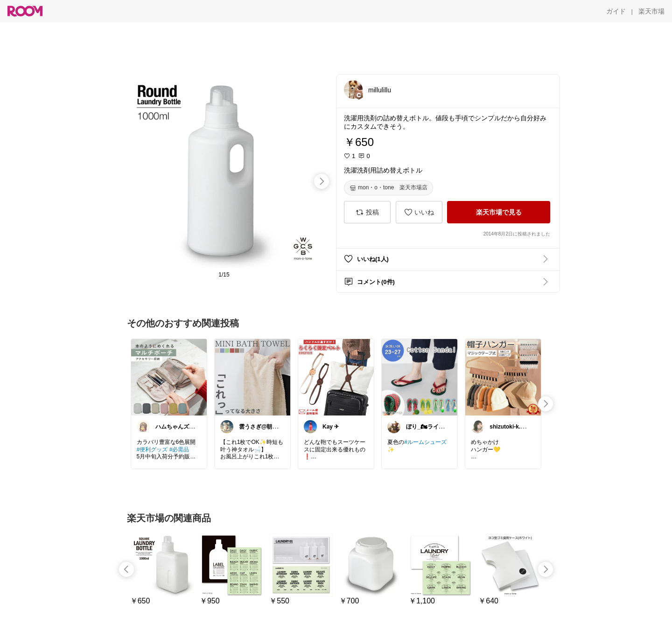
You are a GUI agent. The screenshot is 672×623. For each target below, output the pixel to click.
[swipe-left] (126, 569)
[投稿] (367, 212)
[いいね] (419, 212)
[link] (169, 377)
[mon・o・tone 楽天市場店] (388, 188)
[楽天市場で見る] (499, 212)
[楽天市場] (651, 11)
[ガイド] (616, 11)
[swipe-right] (322, 181)
